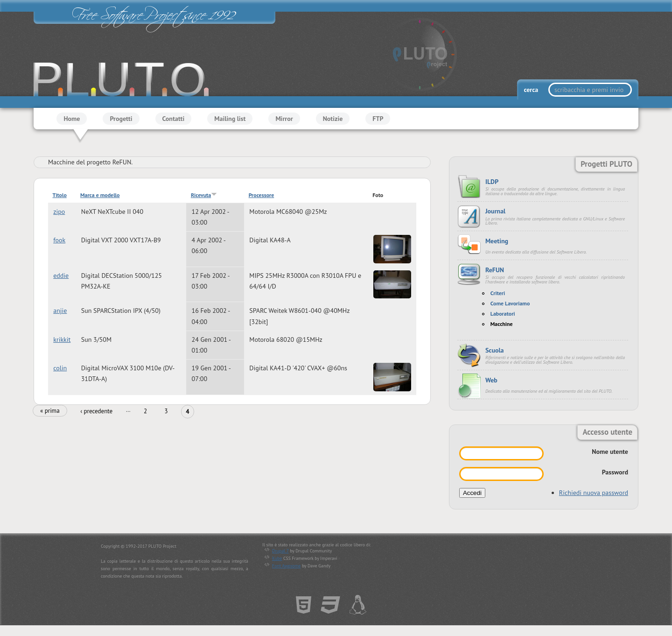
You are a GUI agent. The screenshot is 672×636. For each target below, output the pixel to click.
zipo (59, 212)
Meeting (497, 241)
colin (60, 368)
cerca (532, 90)
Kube (277, 558)
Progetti (121, 119)
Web (491, 380)
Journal (495, 211)
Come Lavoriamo (510, 303)
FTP (378, 119)
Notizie (333, 119)
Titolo (60, 195)
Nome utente (610, 452)
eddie (61, 276)
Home (72, 119)
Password (615, 472)
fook (59, 240)
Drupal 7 (280, 551)
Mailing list (230, 119)
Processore (262, 195)
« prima (50, 411)
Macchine (502, 324)
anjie (60, 311)
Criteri (498, 293)
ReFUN (495, 270)
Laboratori (503, 314)
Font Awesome (286, 566)
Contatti (174, 119)
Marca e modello (100, 195)
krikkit (62, 339)
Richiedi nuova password (594, 493)
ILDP (492, 182)
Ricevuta (204, 195)
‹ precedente (96, 411)
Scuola (495, 350)
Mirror (284, 119)
